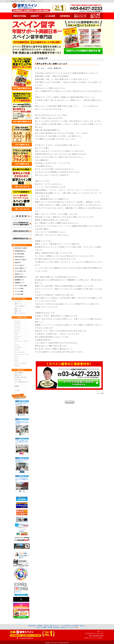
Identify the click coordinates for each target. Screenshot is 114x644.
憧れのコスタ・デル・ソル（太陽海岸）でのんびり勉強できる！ (22, 422)
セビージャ (17, 332)
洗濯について (18, 311)
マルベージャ (18, 336)
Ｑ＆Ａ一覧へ (18, 380)
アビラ (16, 359)
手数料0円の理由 (32, 626)
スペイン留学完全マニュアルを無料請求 (70, 626)
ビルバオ (17, 350)
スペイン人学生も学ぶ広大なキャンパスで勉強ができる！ (22, 479)
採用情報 (17, 386)
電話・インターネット (20, 313)
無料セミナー (83, 626)
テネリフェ (17, 366)
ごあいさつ (39, 627)
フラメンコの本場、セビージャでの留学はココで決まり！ (22, 442)
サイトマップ (72, 627)
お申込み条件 (56, 627)
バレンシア (17, 327)
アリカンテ (17, 329)
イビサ (16, 361)
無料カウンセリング (54, 626)
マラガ (16, 334)
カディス (17, 345)
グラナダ (17, 339)
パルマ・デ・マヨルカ (20, 363)
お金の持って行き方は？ (21, 377)
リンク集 (17, 390)
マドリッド (17, 320)
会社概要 (44, 627)
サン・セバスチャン (20, 352)
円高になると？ (18, 375)
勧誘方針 (22, 531)
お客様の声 (46, 626)
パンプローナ (18, 348)
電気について (18, 309)
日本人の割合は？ (19, 373)
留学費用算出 (40, 626)
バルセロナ (17, 322)
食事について (18, 304)
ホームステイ (18, 301)
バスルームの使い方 (20, 306)
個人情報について (64, 627)
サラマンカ (17, 325)
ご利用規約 (50, 627)
